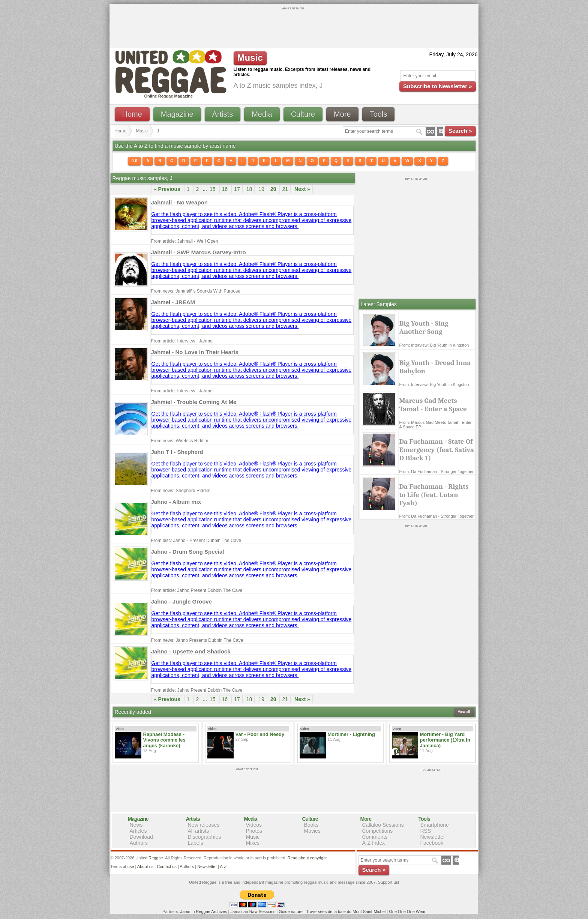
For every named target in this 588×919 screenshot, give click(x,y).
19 (261, 189)
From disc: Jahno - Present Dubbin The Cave (196, 541)
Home (132, 114)
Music (142, 131)
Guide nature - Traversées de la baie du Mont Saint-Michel (332, 911)
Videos (254, 825)
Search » (460, 131)
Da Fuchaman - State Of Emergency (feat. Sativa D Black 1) (437, 450)
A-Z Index (374, 843)
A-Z (223, 866)
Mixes (253, 843)
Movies (312, 831)
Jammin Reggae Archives (204, 911)
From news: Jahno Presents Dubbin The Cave (197, 640)
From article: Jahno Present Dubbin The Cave (197, 590)
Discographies (205, 837)
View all (464, 712)
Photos (254, 831)
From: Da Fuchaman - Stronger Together (437, 472)
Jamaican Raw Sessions (253, 911)
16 (225, 189)
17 (237, 189)
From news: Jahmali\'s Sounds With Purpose (196, 291)
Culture (303, 114)
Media (262, 114)
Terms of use (122, 866)
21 (285, 189)
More (342, 114)
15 (213, 189)
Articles (138, 831)
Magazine (177, 114)
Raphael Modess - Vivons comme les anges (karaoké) (164, 740)
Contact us (167, 866)
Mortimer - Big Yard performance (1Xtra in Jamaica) (445, 740)
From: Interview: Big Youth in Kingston (434, 345)
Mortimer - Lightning (351, 734)
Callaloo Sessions (383, 825)
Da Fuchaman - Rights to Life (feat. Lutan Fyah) (434, 495)
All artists (199, 831)
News (136, 825)
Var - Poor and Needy (260, 734)
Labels (196, 843)
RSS (426, 831)
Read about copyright (307, 858)
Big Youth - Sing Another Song (424, 327)
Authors (139, 843)
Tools (379, 114)
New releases (204, 825)
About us (145, 866)
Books (311, 825)
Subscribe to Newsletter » (437, 86)
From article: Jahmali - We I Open (185, 241)
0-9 (135, 161)
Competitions (378, 831)
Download (141, 837)
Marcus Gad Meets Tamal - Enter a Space (433, 405)
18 (249, 189)
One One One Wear (407, 911)
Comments (375, 837)
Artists (223, 114)
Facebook (432, 843)
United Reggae (149, 858)
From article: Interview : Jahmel (182, 341)
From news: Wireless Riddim (180, 441)
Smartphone (435, 825)
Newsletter (433, 837)
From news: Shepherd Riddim (181, 491)
